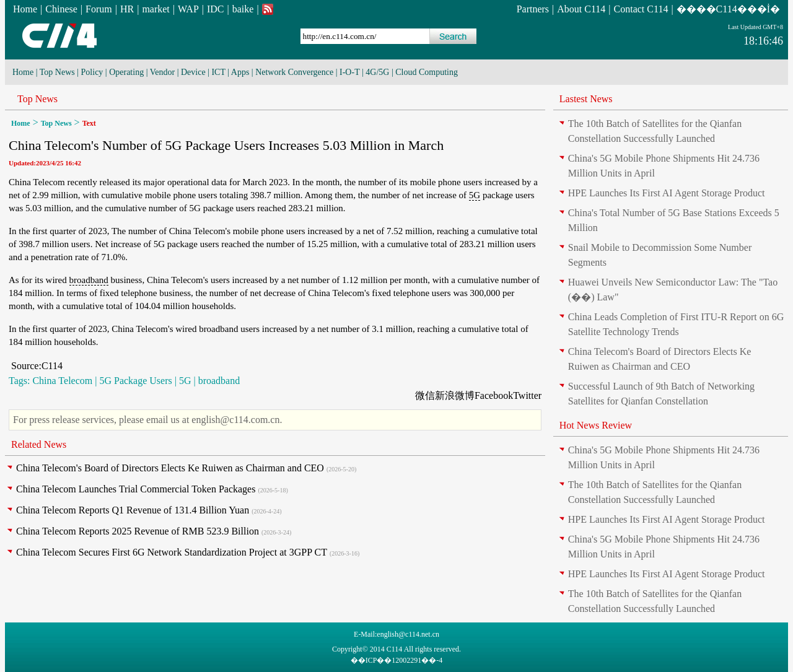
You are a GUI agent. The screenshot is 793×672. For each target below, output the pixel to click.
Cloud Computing (427, 72)
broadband (89, 280)
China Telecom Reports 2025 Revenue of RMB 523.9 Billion (138, 531)
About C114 (581, 9)
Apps (240, 72)
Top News (57, 72)
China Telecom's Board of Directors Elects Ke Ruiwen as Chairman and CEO (170, 468)
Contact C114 (641, 9)
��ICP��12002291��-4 (397, 660)
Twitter (527, 395)
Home (25, 9)
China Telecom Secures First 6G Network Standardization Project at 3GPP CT (172, 552)
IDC (216, 9)
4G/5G (377, 72)
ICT (218, 72)
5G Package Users (135, 381)
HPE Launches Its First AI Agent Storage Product (667, 193)
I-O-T (349, 72)
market (156, 9)
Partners (533, 9)
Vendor (162, 72)
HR (127, 9)
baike (243, 9)
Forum (99, 9)
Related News (39, 444)
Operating (126, 72)
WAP (188, 9)
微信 (425, 395)
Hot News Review (596, 425)
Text (89, 123)
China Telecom (62, 381)
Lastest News (586, 99)
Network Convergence (294, 72)
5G (475, 195)
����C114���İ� (728, 9)
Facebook (494, 395)
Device (193, 72)
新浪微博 (455, 395)
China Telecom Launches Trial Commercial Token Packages (136, 489)
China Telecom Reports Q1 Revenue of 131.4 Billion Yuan (133, 510)
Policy (92, 72)
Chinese (61, 9)
